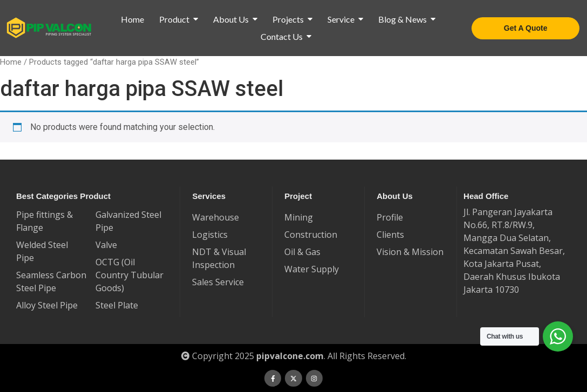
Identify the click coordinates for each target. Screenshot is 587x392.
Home (11, 62)
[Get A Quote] (526, 28)
